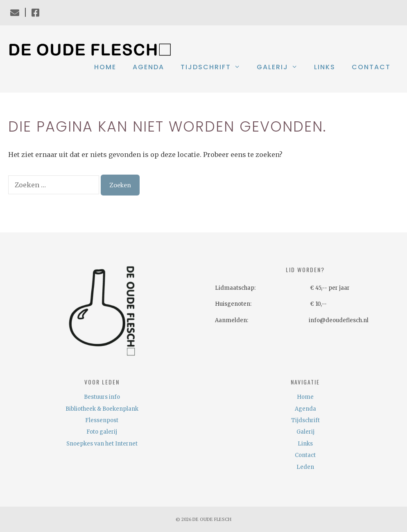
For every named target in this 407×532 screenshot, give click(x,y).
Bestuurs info (102, 397)
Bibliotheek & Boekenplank (102, 409)
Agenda (148, 67)
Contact (371, 67)
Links (325, 67)
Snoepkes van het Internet (102, 444)
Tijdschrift (215, 67)
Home (105, 67)
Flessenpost (102, 420)
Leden (305, 467)
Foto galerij (102, 432)
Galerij (281, 67)
